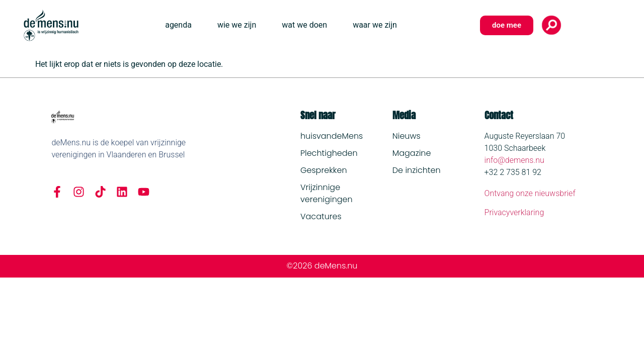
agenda (178, 25)
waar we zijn (375, 25)
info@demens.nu (514, 160)
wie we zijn (237, 25)
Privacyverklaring (514, 212)
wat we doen (304, 25)
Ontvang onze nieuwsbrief (530, 193)
